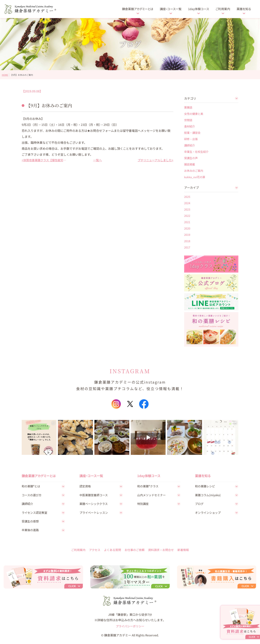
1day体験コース (198, 9)
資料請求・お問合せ (162, 551)
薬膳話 (188, 107)
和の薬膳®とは (31, 486)
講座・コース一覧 (171, 9)
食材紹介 (190, 126)
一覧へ (97, 160)
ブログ (200, 504)
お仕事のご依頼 (135, 551)
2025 (187, 197)
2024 (187, 203)
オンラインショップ (208, 513)
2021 (187, 222)
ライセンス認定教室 (35, 513)
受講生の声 (191, 158)
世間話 (188, 120)
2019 (187, 235)
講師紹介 (190, 145)
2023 (187, 209)
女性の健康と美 (194, 114)
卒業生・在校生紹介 (196, 152)
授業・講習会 (192, 133)
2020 (187, 228)
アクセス (93, 551)
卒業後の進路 (31, 531)
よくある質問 (112, 551)
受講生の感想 (31, 522)
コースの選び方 (32, 495)
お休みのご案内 (194, 171)
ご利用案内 (223, 9)
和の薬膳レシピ (205, 486)
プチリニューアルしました (154, 160)
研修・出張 (191, 139)
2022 (187, 216)
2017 (187, 247)
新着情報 (185, 551)
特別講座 (143, 504)
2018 (187, 241)
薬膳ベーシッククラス (94, 504)
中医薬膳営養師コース (94, 495)
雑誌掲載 (190, 164)
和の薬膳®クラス (148, 486)
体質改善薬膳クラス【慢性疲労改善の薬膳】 (45, 160)
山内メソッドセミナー (152, 495)
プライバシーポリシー (130, 629)
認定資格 (85, 486)
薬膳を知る (244, 9)
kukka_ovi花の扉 (195, 177)
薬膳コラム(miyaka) (208, 495)
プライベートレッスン (94, 513)
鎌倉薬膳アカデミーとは (138, 9)
